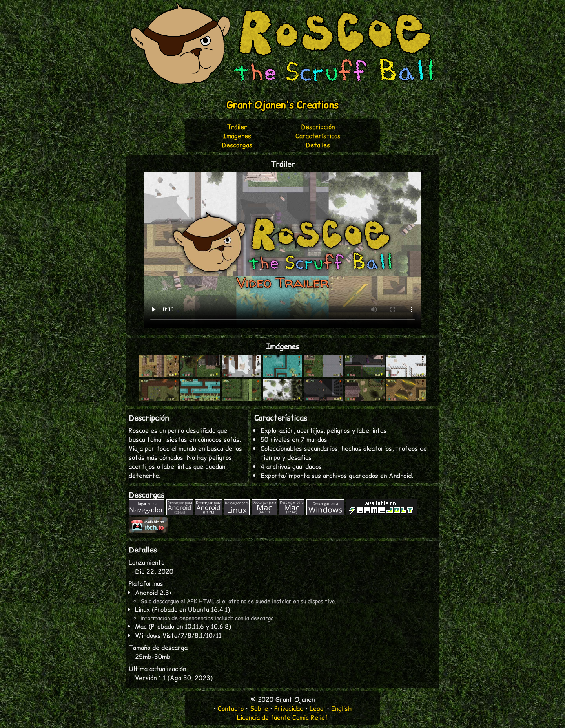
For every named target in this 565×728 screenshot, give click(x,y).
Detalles (318, 145)
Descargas (237, 145)
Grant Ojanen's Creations (282, 105)
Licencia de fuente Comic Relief (282, 717)
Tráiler (237, 127)
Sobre (259, 708)
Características (318, 136)
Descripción (318, 127)
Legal (317, 708)
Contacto (231, 708)
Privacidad (289, 708)
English (341, 708)
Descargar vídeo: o (282, 250)
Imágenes (237, 136)
